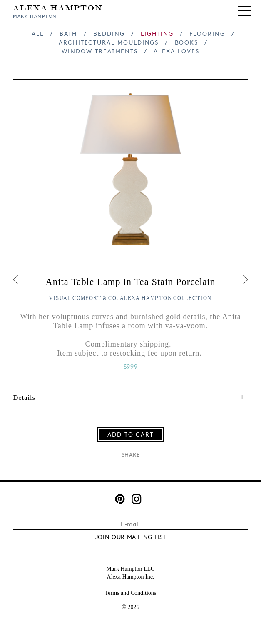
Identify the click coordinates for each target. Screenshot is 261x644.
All (38, 34)
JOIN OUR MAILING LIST (131, 537)
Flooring (207, 34)
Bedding (109, 34)
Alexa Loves (176, 51)
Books (187, 42)
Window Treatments (100, 51)
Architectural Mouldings (109, 42)
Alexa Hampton (58, 7)
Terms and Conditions (130, 593)
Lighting (157, 34)
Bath (68, 34)
